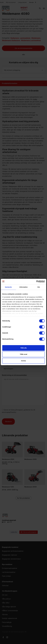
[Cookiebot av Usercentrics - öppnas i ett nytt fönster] (36, 282)
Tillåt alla (23, 348)
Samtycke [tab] (8, 287)
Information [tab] (23, 287)
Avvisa (23, 361)
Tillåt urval (24, 354)
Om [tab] (39, 287)
